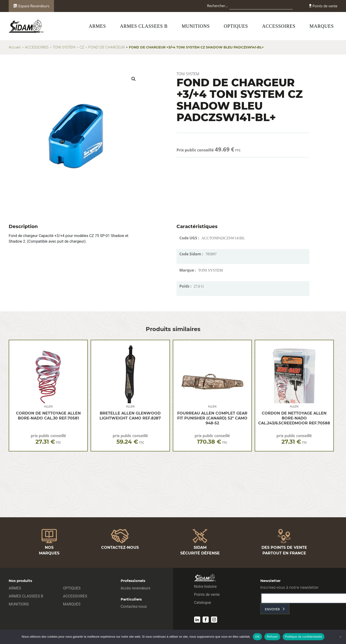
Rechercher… (217, 6)
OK (257, 637)
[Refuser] (340, 637)
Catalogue (203, 603)
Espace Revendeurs (31, 6)
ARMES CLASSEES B (144, 26)
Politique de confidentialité (304, 637)
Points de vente (323, 6)
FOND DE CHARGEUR (106, 47)
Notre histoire (205, 587)
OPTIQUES (236, 26)
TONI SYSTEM (64, 47)
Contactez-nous (134, 606)
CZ (82, 47)
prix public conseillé (48, 439)
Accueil (15, 47)
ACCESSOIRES (279, 26)
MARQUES (322, 26)
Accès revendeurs (136, 588)
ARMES (97, 26)
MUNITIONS (196, 26)
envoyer (272, 609)
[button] (134, 79)
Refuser (272, 637)
